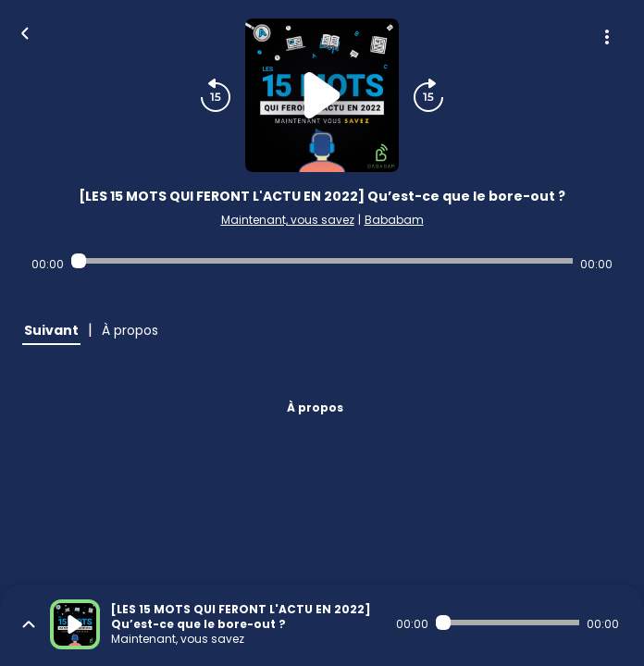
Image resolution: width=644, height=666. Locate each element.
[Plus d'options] (607, 37)
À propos (315, 407)
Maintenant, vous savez (288, 220)
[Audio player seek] (322, 261)
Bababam (394, 220)
